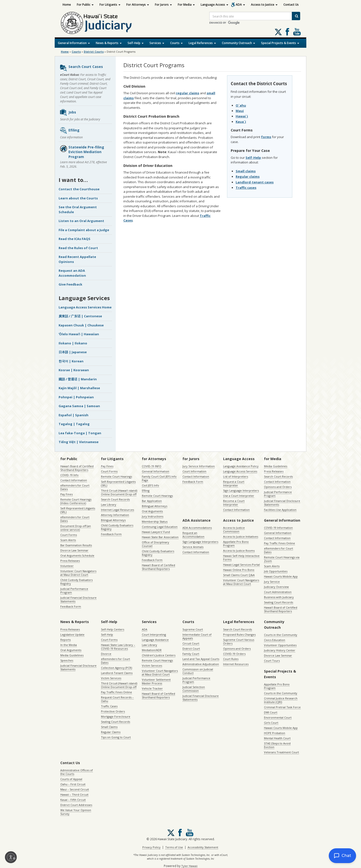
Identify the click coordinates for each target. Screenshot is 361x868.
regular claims (188, 93)
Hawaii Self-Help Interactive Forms (241, 558)
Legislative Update (72, 635)
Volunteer (67, 566)
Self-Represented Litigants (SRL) (78, 510)
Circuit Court (191, 643)
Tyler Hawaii (189, 866)
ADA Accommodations (197, 528)
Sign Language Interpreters (241, 490)
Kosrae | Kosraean (74, 370)
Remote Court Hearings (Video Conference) (76, 501)
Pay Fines (66, 494)
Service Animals (193, 547)
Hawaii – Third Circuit (74, 795)
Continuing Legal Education (160, 527)
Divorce (106, 654)
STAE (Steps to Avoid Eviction (277, 745)
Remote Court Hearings (116, 476)
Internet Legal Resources (117, 510)
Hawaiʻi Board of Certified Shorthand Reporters (77, 468)
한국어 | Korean (71, 361)
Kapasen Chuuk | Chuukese (81, 325)
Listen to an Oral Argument (81, 221)
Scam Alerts (68, 540)
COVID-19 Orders (234, 654)
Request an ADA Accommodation (72, 273)
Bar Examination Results (76, 545)
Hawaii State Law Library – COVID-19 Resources (118, 647)
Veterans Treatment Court (281, 752)
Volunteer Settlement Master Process (156, 681)
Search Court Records (115, 499)
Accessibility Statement (203, 847)
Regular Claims (111, 732)
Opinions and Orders (278, 487)
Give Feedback (70, 284)
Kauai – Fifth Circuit (73, 800)
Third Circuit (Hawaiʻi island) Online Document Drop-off (119, 492)
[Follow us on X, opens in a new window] (278, 32)
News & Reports (109, 43)
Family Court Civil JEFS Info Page (159, 478)
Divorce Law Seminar (74, 550)
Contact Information (74, 480)
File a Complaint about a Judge (84, 230)
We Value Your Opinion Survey (76, 812)
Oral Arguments (152, 511)
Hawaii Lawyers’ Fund (156, 532)
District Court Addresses (76, 805)
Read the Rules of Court (78, 248)
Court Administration (278, 592)
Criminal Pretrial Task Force (282, 707)
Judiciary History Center (280, 650)
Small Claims (109, 727)
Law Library (109, 505)
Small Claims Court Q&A (239, 575)
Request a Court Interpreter (234, 483)
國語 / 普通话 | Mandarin (78, 379)
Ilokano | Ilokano (73, 343)
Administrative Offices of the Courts (77, 772)
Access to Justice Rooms (239, 551)
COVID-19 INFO (152, 466)
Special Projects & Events (280, 43)
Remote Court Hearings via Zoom (282, 559)
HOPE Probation (275, 733)
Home (67, 5)
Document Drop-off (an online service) (76, 528)
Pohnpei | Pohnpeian (76, 397)
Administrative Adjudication (201, 664)
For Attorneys (138, 5)
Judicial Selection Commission (194, 689)
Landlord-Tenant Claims (117, 673)
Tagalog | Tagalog (74, 424)
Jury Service (272, 582)
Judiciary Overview (276, 587)
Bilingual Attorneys (113, 520)
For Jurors (163, 5)
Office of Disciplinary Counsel (156, 544)
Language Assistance (155, 640)
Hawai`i (242, 116)
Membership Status (155, 522)
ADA (240, 5)
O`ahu (241, 105)
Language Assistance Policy (241, 466)
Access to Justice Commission (234, 530)
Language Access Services (240, 471)
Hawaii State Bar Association (160, 537)
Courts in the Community (281, 635)
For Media (186, 5)
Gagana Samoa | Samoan (79, 406)
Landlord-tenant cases (255, 182)
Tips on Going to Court (116, 737)
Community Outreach (238, 43)
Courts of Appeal (71, 779)
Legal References (202, 43)
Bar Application (152, 501)
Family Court (191, 654)
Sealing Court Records (279, 602)
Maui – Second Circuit (75, 789)
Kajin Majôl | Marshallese (79, 388)
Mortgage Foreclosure (116, 716)
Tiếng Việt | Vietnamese (79, 442)
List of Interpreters (236, 476)
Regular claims (248, 177)
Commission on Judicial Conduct (198, 671)
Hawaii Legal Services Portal (241, 565)
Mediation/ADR (152, 650)
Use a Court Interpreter (239, 496)
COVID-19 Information (278, 528)
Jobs (68, 113)
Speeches (67, 660)
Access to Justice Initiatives (241, 537)
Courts (176, 43)
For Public (85, 5)
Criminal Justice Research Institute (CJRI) (281, 700)
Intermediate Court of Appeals (197, 636)
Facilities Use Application (280, 510)
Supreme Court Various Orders (239, 642)
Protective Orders (113, 711)
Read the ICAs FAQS (74, 239)
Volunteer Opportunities (280, 645)
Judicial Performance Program (74, 591)
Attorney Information (115, 515)
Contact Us (291, 5)
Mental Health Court (277, 738)
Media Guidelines (276, 466)
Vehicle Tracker (152, 688)
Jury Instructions (153, 516)
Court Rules (231, 659)
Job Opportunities (276, 571)
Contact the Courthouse (79, 189)
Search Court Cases (81, 68)
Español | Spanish (74, 415)
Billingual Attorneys (155, 506)
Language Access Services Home (85, 307)
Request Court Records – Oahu (117, 699)
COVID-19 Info (69, 475)
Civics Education (275, 640)
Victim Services (111, 678)
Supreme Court (193, 629)
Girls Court (271, 723)
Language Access (214, 5)
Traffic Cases (109, 706)
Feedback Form (71, 606)
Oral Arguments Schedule (77, 555)
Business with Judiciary (279, 597)
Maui (240, 111)
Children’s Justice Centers (159, 655)
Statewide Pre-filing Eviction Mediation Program (82, 152)
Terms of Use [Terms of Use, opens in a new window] (174, 847)
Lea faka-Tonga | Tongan (80, 433)
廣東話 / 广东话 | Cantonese (80, 316)
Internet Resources (236, 664)
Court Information (194, 471)
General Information (74, 43)
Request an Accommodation (193, 535)
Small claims (246, 171)
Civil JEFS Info (150, 485)
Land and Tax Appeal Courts (201, 659)
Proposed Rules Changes (239, 635)
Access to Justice (264, 5)
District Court (191, 649)
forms (266, 137)
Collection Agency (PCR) (116, 668)
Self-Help (136, 43)
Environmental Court (278, 717)
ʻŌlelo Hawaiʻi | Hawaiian (79, 334)
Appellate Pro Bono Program (236, 544)
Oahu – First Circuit (73, 784)
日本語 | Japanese (73, 352)
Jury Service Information (199, 466)
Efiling (70, 130)
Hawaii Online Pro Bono (239, 570)
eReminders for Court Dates (75, 487)
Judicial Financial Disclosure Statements (78, 599)
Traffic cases (246, 188)
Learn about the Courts (78, 198)
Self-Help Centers (113, 629)
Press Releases (70, 561)
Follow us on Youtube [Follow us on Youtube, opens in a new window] (297, 32)
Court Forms (69, 535)
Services (157, 43)
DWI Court (271, 712)
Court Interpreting (154, 635)
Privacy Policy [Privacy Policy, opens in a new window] (151, 847)
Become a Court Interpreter (234, 503)
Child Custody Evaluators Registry (76, 582)
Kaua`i (241, 122)
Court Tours (272, 661)
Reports (66, 640)
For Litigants (110, 5)
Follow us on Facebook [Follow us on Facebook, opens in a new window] (287, 32)
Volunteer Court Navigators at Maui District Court (78, 573)
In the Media (69, 645)
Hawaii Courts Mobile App (281, 576)
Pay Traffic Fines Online (279, 543)
